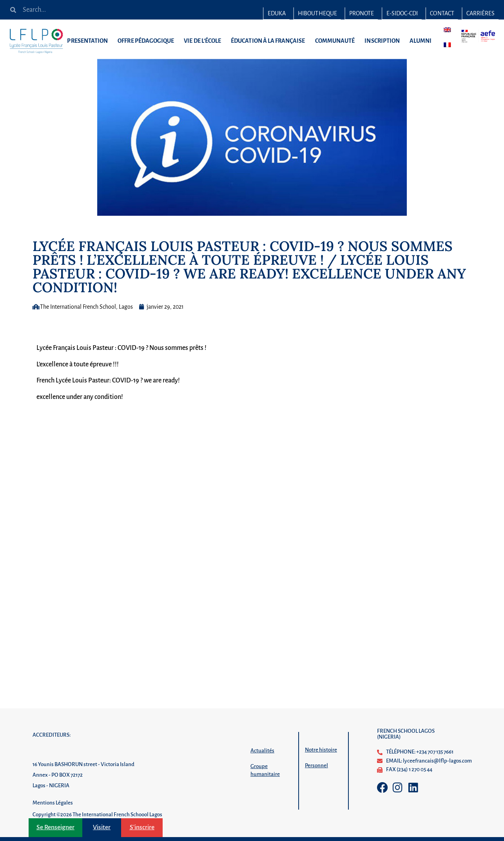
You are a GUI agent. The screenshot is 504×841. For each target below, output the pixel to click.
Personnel (316, 765)
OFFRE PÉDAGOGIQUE (148, 41)
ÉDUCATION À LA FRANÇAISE (270, 41)
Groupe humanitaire (265, 770)
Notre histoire (321, 750)
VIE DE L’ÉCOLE (204, 41)
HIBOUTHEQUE (317, 13)
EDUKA (277, 13)
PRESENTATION (89, 41)
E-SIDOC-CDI (402, 13)
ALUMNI (422, 41)
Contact (442, 13)
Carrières (480, 13)
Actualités (262, 751)
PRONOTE (362, 13)
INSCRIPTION (384, 41)
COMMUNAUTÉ (337, 41)
